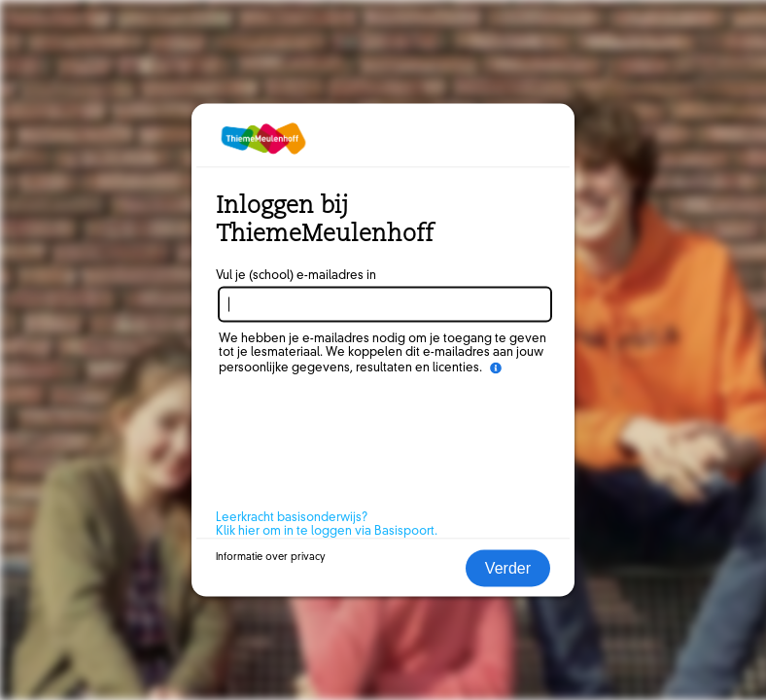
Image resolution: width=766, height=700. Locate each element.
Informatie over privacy (271, 557)
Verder (508, 568)
